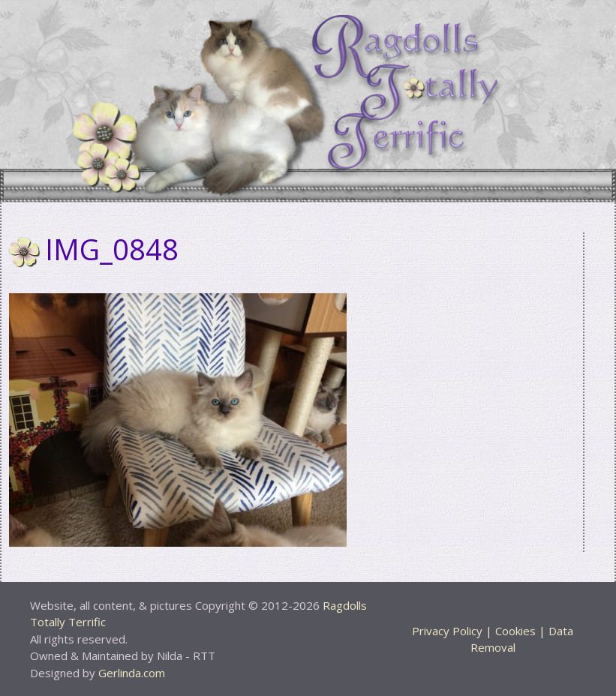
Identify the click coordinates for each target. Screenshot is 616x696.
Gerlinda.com (132, 673)
